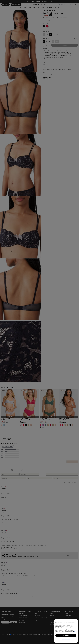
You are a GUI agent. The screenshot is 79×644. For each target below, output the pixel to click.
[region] (66, 631)
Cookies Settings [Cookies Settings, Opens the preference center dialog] (66, 639)
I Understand (66, 636)
